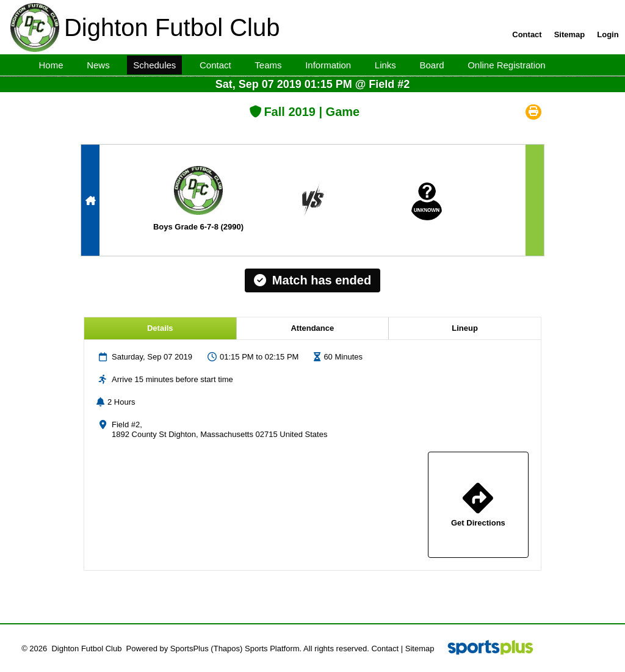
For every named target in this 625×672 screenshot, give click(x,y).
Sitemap (420, 649)
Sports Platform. (273, 649)
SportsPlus (190, 649)
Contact (385, 649)
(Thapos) (226, 649)
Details (160, 328)
